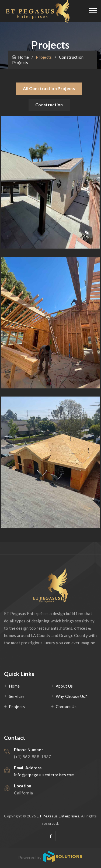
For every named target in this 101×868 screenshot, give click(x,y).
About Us (64, 686)
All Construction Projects (49, 88)
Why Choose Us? (71, 696)
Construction (49, 105)
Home (20, 57)
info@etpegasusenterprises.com (44, 775)
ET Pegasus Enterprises (58, 816)
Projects (17, 707)
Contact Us (66, 707)
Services (17, 696)
